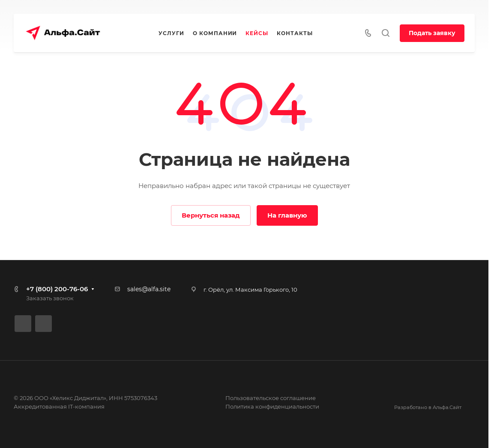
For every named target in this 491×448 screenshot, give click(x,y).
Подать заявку (432, 33)
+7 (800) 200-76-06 (57, 289)
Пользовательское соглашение (271, 398)
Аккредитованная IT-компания (59, 406)
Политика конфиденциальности (272, 406)
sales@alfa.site (149, 289)
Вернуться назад (211, 215)
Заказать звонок (50, 298)
